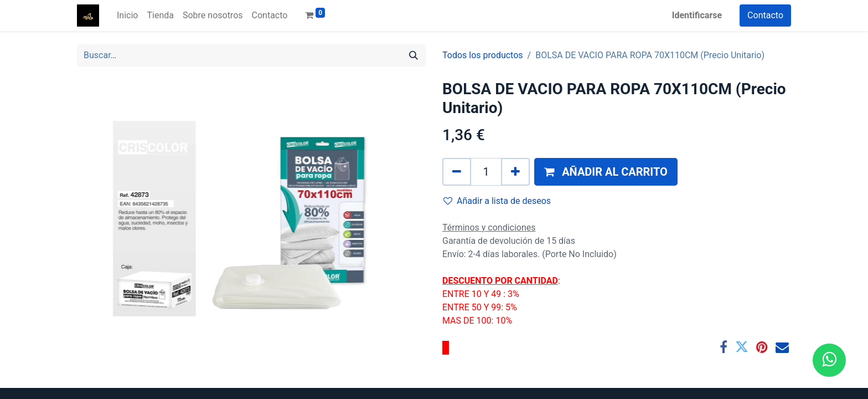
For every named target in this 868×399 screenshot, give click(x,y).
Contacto (765, 15)
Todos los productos (483, 55)
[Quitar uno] (457, 172)
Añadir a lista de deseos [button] (497, 201)
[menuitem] (127, 16)
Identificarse (697, 15)
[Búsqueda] (414, 55)
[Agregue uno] (515, 172)
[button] (606, 172)
